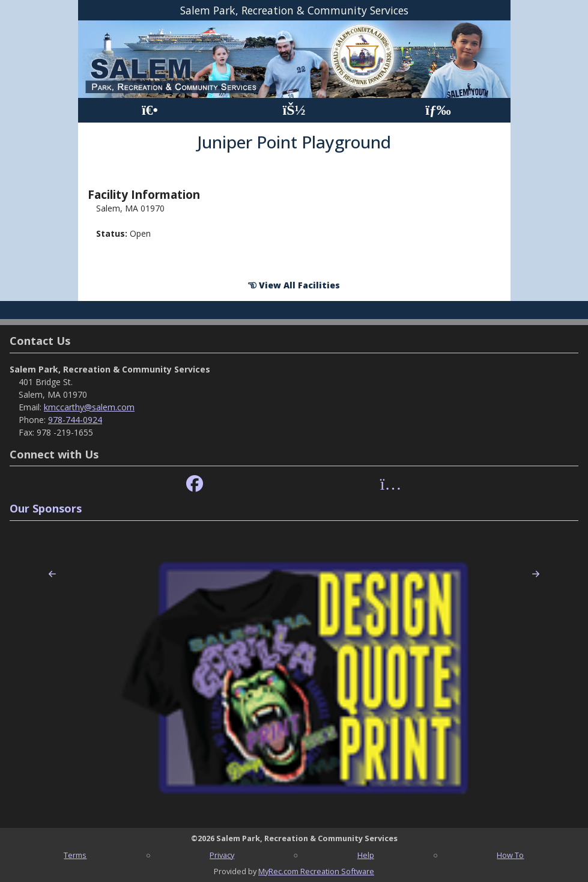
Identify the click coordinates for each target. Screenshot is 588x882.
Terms (75, 855)
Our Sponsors (46, 508)
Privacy (222, 855)
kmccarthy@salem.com (89, 407)
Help (366, 855)
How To (510, 855)
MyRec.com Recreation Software (316, 871)
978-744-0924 (75, 420)
